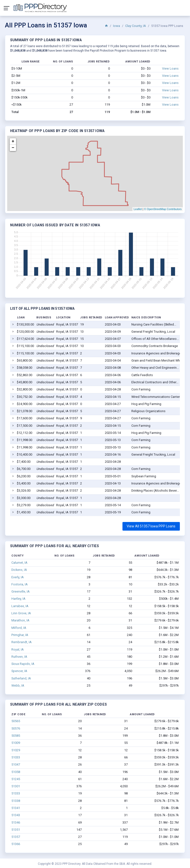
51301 (16, 786)
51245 (16, 779)
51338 (16, 801)
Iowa (117, 26)
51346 (16, 822)
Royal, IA (18, 649)
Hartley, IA (18, 599)
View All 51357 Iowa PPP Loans (151, 526)
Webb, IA (18, 685)
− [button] (13, 148)
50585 (16, 736)
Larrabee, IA (20, 606)
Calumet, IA (19, 563)
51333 (16, 793)
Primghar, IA (20, 635)
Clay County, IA (136, 26)
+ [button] (13, 141)
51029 (16, 750)
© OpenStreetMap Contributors (163, 209)
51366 (16, 844)
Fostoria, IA (20, 584)
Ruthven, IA (19, 657)
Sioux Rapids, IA (23, 664)
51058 (16, 772)
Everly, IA (18, 577)
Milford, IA (19, 628)
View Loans (170, 68)
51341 (16, 808)
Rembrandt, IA (22, 642)
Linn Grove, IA (21, 613)
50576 (16, 728)
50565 (16, 721)
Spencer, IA (19, 671)
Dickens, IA (19, 570)
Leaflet (138, 209)
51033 (16, 757)
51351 (16, 830)
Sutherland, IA (21, 678)
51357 (16, 837)
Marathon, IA (20, 620)
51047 (16, 764)
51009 (16, 743)
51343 (16, 815)
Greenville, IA (21, 591)
